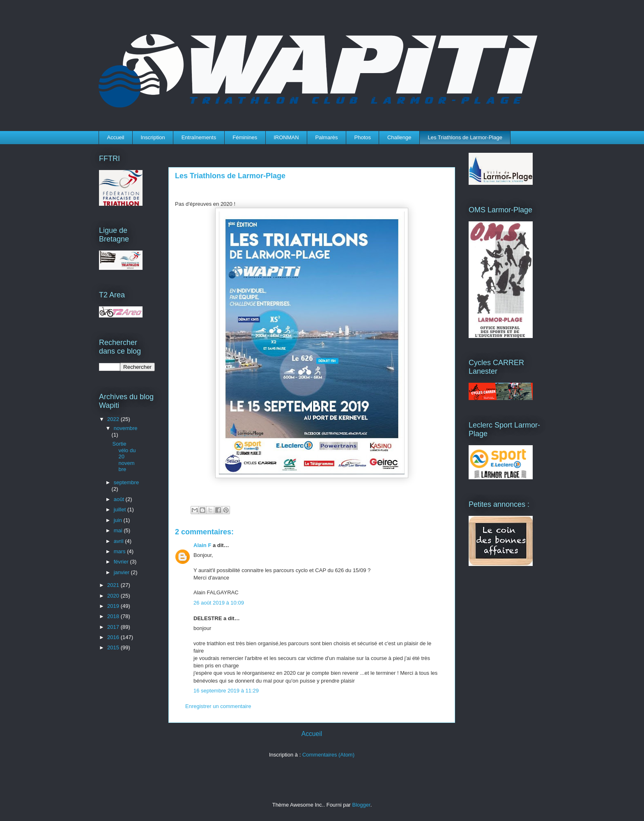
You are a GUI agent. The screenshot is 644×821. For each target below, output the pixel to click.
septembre (126, 482)
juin (119, 520)
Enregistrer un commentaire (218, 706)
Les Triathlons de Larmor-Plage (465, 137)
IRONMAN (286, 137)
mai (119, 530)
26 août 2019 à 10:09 (219, 603)
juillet (121, 509)
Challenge (399, 137)
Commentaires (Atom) (328, 755)
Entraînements (199, 137)
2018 (114, 616)
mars (121, 551)
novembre (126, 428)
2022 (114, 419)
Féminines (245, 137)
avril (119, 541)
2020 (114, 596)
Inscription (153, 137)
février (122, 562)
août (120, 499)
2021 (114, 585)
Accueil (116, 137)
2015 (114, 647)
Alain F (202, 545)
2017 (114, 627)
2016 (114, 637)
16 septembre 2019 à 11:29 (226, 691)
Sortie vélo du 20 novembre (124, 456)
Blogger (361, 805)
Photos (363, 137)
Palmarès (327, 137)
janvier (122, 572)
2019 (114, 606)
